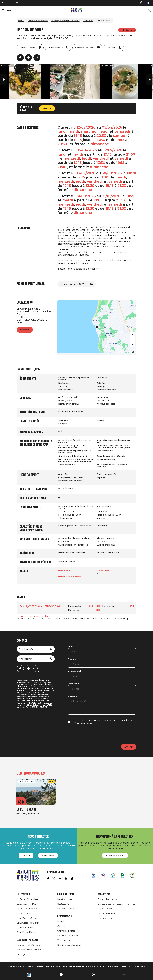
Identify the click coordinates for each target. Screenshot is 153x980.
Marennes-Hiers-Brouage (29, 950)
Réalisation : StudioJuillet (134, 966)
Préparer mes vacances (38, 21)
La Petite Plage (26, 809)
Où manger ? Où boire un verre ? (66, 21)
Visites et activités (66, 909)
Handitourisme (105, 918)
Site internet (26, 659)
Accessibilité (48, 856)
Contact (26, 856)
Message (72, 696)
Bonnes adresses (66, 894)
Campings (62, 926)
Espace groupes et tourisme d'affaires (116, 904)
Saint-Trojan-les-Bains (27, 904)
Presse (40, 966)
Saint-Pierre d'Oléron (27, 918)
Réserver (47, 108)
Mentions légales (26, 966)
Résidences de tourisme (69, 945)
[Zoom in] (132, 335)
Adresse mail (74, 671)
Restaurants (88, 21)
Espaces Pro (104, 894)
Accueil (21, 21)
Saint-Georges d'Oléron (28, 923)
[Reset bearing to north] (132, 345)
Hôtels (61, 921)
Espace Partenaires (107, 899)
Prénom (72, 659)
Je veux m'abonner (115, 856)
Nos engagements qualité (75, 966)
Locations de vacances (68, 936)
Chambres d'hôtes (66, 931)
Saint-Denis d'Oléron (27, 932)
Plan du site (113, 966)
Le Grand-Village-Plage (28, 899)
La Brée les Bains (25, 928)
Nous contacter (97, 966)
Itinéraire (25, 330)
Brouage (21, 954)
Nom (70, 647)
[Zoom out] (132, 340)
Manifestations (65, 899)
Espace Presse (105, 909)
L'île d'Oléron (23, 894)
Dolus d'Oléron (24, 913)
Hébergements (65, 916)
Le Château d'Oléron (27, 909)
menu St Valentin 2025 (72, 284)
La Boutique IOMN (107, 913)
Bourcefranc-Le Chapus (28, 945)
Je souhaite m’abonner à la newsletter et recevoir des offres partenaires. (102, 722)
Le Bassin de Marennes (28, 940)
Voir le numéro (27, 649)
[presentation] (89, 734)
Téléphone (73, 684)
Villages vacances (66, 940)
